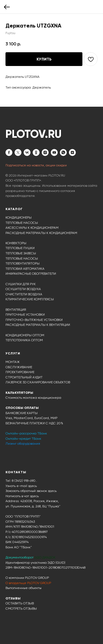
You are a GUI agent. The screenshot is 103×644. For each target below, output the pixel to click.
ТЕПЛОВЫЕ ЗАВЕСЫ (21, 253)
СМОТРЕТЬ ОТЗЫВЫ (21, 609)
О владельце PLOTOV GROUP (28, 583)
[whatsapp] (63, 152)
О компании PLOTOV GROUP (27, 578)
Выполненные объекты (23, 588)
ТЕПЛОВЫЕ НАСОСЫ (22, 223)
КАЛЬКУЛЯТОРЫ (19, 393)
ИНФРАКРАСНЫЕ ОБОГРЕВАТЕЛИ (31, 274)
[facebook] (9, 152)
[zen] (72, 152)
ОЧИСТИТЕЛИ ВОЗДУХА (24, 294)
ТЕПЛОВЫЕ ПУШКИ (20, 248)
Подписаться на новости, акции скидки (36, 165)
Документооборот (20, 557)
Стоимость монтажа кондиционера (33, 398)
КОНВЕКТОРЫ (16, 243)
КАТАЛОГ (14, 209)
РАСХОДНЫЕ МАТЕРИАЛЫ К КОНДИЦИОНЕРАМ (41, 233)
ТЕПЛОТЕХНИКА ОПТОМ (24, 340)
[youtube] (54, 152)
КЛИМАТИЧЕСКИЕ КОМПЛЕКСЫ (30, 299)
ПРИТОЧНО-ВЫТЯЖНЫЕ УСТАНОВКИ (34, 320)
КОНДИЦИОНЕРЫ (19, 218)
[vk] (27, 152)
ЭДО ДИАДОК (45, 557)
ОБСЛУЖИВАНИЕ (19, 367)
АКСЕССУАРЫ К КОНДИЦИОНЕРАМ (32, 228)
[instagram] (45, 152)
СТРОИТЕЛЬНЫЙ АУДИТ (24, 377)
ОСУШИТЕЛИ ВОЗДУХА (23, 289)
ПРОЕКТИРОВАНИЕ (20, 372)
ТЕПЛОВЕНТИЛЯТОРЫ (23, 263)
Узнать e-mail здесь (21, 486)
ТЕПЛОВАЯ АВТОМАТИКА (25, 269)
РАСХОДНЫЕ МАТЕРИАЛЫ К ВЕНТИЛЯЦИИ (38, 325)
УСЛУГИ (13, 353)
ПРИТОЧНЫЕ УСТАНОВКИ (25, 315)
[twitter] (18, 152)
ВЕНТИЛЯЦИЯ (16, 310)
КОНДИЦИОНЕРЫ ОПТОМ (25, 335)
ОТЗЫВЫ (13, 598)
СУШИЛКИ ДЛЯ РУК (21, 284)
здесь (34, 496)
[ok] (36, 152)
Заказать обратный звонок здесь (31, 491)
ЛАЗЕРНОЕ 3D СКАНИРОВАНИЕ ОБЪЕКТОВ (38, 382)
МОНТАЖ (13, 362)
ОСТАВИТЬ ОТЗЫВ (20, 603)
